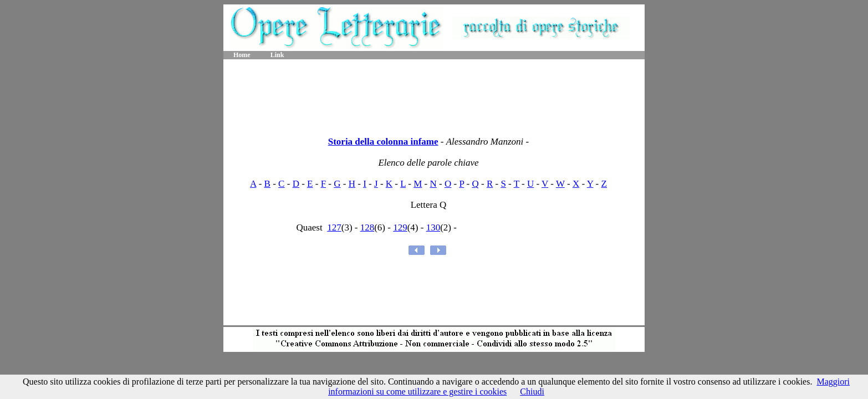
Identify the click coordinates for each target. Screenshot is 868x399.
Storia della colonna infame (383, 142)
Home (242, 55)
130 (433, 227)
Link (277, 55)
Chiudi (532, 392)
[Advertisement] (434, 94)
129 (400, 227)
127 (334, 227)
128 (367, 227)
